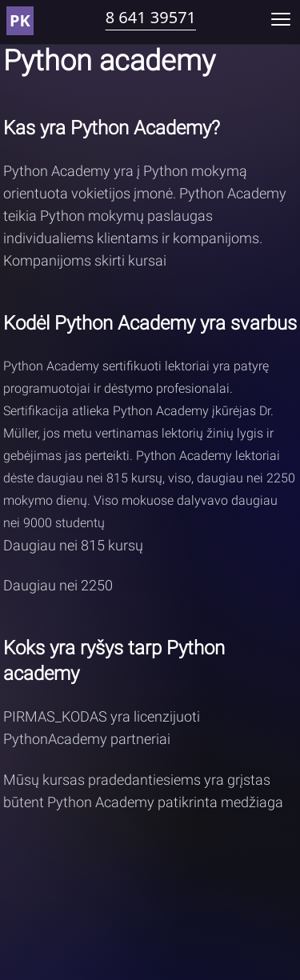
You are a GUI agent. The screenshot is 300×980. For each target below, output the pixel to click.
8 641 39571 (151, 17)
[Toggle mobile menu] (281, 19)
